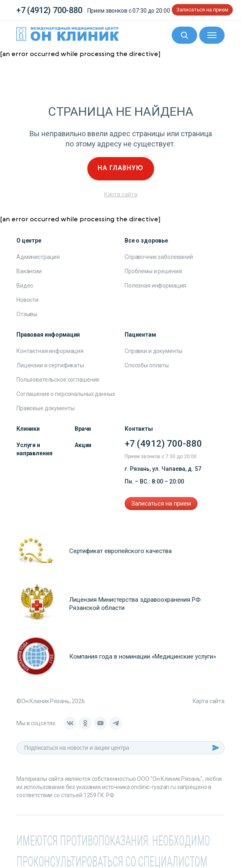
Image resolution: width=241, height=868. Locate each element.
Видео (25, 286)
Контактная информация (50, 351)
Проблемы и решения (153, 271)
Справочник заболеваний (159, 257)
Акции (83, 445)
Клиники (28, 429)
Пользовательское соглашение (58, 380)
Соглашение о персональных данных (66, 394)
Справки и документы (153, 351)
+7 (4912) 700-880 (49, 10)
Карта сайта (121, 194)
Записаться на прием (202, 10)
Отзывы (27, 314)
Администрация (38, 257)
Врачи (83, 429)
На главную (120, 169)
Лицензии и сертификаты (50, 365)
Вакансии (29, 271)
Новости (27, 300)
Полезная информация (155, 286)
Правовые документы (45, 408)
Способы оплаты (147, 365)
